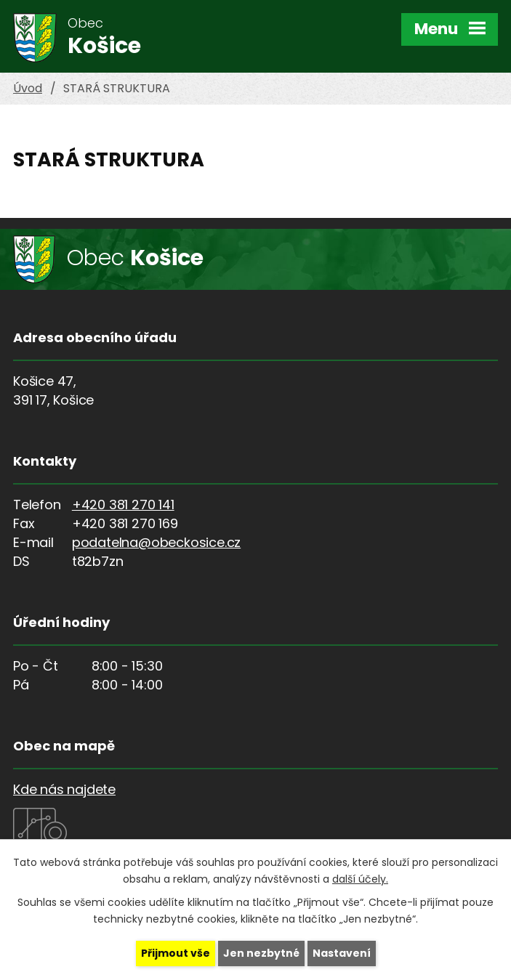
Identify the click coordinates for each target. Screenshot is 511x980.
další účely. (360, 879)
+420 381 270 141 (123, 505)
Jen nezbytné (261, 953)
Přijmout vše (176, 953)
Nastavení (342, 953)
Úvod (28, 88)
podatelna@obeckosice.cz (156, 542)
